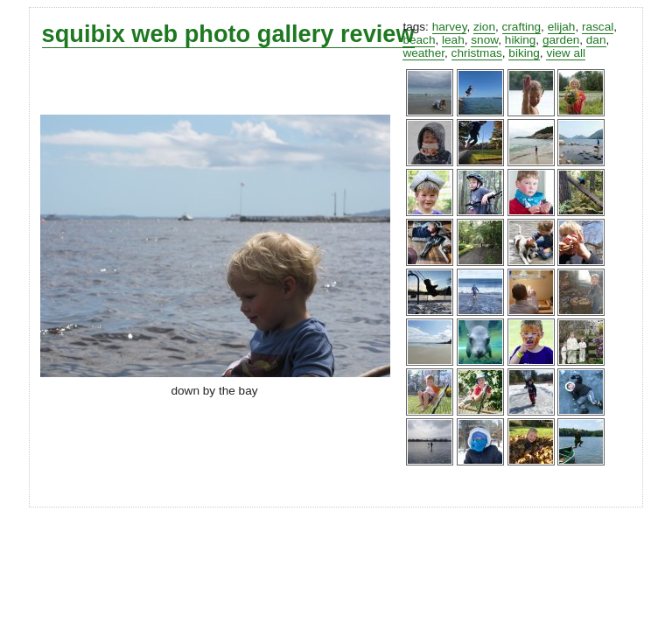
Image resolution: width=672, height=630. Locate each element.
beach (419, 40)
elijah (562, 27)
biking (524, 53)
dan (596, 40)
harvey (450, 27)
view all (566, 53)
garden (561, 40)
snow (484, 40)
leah (453, 40)
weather (423, 53)
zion (484, 27)
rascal (598, 27)
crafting (522, 27)
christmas (477, 53)
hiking (521, 40)
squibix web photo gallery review (228, 34)
